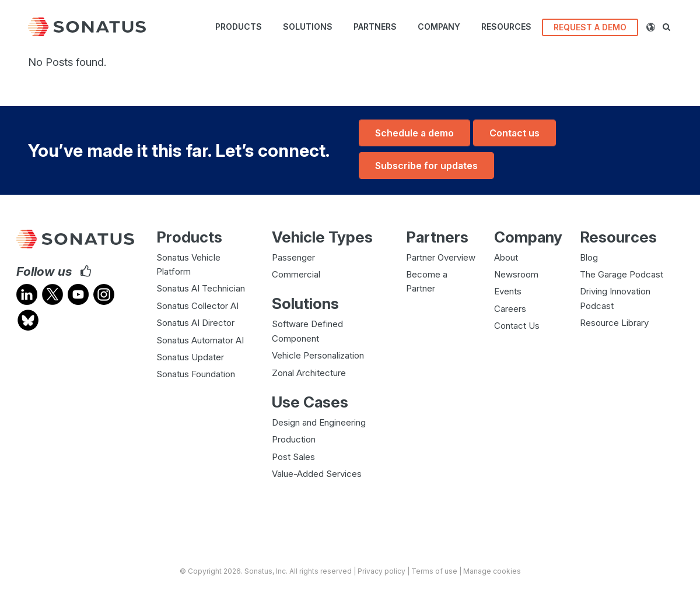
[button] (671, 27)
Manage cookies (492, 570)
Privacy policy (381, 570)
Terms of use (434, 570)
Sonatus (258, 570)
